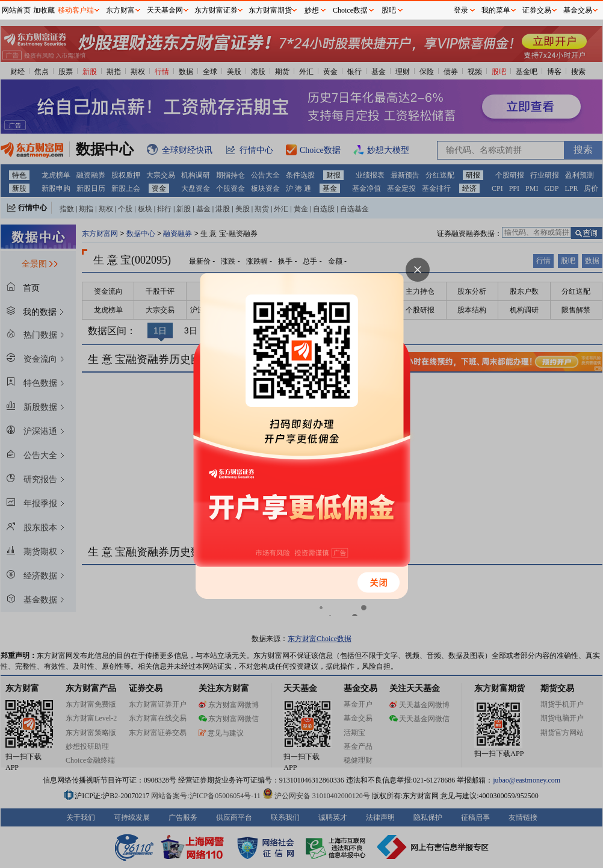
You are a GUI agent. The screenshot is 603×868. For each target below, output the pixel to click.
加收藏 (44, 10)
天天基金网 (165, 10)
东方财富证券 (216, 10)
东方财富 (120, 10)
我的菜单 (496, 10)
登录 (461, 10)
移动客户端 (76, 10)
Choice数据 (350, 10)
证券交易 (537, 10)
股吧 (389, 10)
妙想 (312, 10)
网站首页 (16, 10)
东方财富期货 (270, 10)
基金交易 (578, 10)
